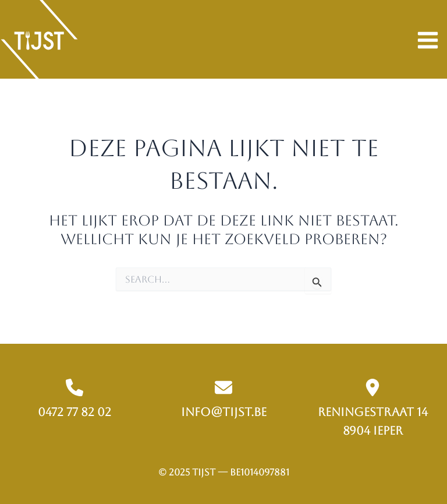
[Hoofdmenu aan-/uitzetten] (428, 40)
